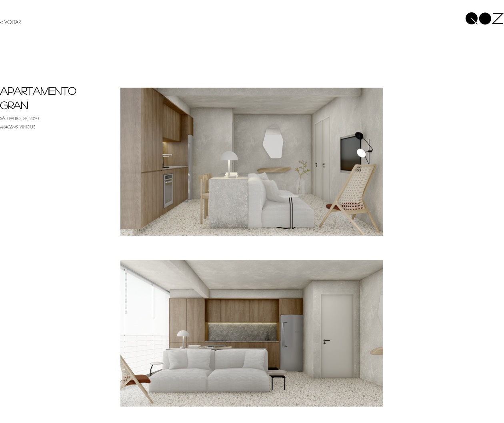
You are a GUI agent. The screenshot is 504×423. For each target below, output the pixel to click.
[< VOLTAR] (15, 22)
